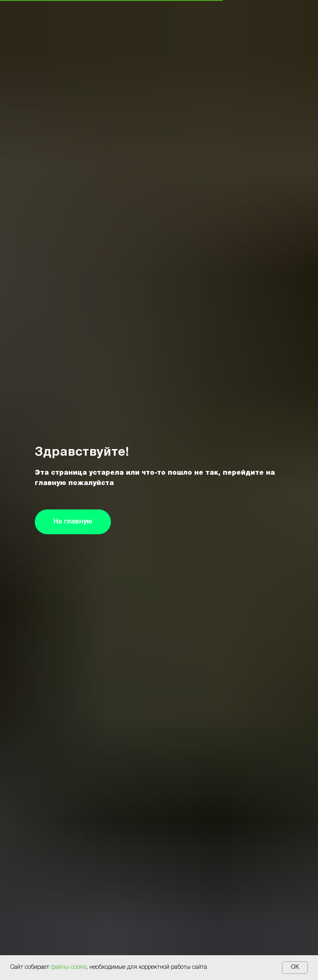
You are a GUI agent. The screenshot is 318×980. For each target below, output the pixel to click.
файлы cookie (69, 967)
